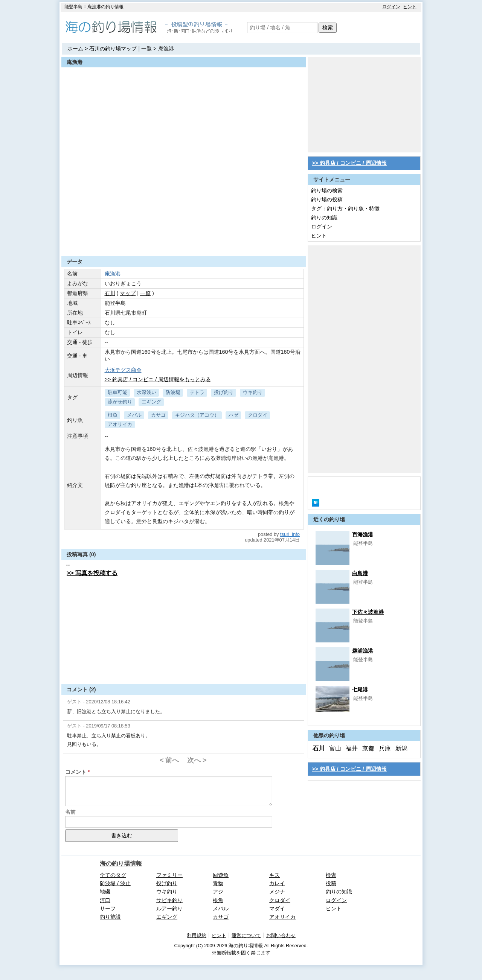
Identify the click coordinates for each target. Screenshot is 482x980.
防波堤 (173, 392)
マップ (128, 293)
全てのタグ (113, 875)
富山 (335, 748)
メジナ (277, 892)
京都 (368, 748)
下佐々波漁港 (368, 612)
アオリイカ (120, 424)
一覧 (146, 49)
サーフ (108, 908)
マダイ (277, 908)
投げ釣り (224, 392)
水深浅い (146, 392)
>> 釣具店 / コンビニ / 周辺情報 (349, 163)
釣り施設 (110, 917)
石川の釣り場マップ (113, 49)
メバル (134, 415)
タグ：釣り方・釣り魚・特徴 (345, 208)
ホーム (75, 49)
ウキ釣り (253, 392)
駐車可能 (117, 392)
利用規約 (197, 935)
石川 (110, 293)
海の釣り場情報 (121, 864)
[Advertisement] (184, 238)
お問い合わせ (281, 935)
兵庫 (385, 748)
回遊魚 (221, 875)
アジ (218, 892)
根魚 (113, 415)
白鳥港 (360, 573)
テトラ (197, 392)
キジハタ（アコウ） (197, 415)
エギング (151, 402)
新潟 (401, 748)
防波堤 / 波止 (115, 883)
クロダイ (258, 415)
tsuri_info (290, 534)
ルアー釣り (169, 908)
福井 (352, 748)
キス (275, 875)
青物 (218, 883)
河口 (105, 900)
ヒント (410, 7)
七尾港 (360, 689)
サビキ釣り (169, 900)
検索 (328, 27)
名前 (70, 812)
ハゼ (233, 415)
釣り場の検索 (327, 190)
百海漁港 (363, 534)
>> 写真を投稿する (92, 573)
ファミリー (169, 875)
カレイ (277, 883)
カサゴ (158, 415)
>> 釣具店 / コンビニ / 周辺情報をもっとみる (158, 379)
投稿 (331, 883)
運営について (246, 935)
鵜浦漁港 (363, 651)
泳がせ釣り (120, 402)
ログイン (391, 7)
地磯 (105, 892)
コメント (76, 772)
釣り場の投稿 (327, 199)
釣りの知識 (324, 218)
